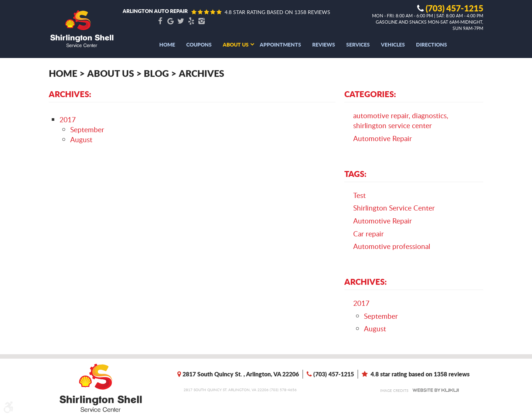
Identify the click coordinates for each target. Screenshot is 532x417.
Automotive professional (392, 246)
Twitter (181, 21)
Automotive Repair (383, 138)
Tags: (355, 174)
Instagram (201, 21)
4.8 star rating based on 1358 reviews (277, 12)
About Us (236, 44)
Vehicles (393, 44)
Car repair (369, 234)
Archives (202, 73)
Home (167, 44)
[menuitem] (167, 44)
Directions (432, 44)
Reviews (324, 44)
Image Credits (394, 390)
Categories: (370, 94)
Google (170, 21)
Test (359, 195)
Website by (436, 390)
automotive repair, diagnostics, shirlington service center (401, 120)
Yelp (191, 21)
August (81, 139)
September (87, 129)
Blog (156, 73)
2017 (68, 119)
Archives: (366, 281)
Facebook (160, 21)
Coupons (199, 44)
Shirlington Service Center (394, 208)
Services (358, 44)
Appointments (280, 44)
